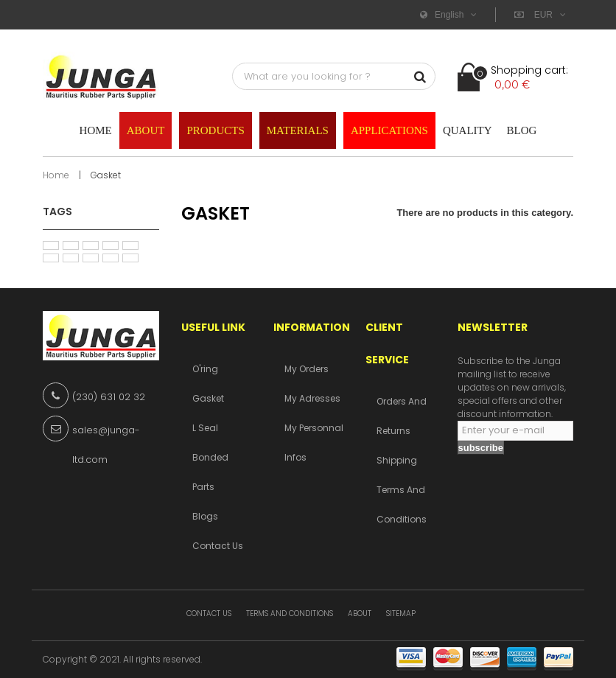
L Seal (205, 428)
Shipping (397, 460)
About (360, 614)
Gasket (208, 398)
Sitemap (401, 614)
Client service (387, 343)
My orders (307, 369)
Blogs (205, 516)
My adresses (312, 398)
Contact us (218, 546)
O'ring (205, 369)
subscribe (481, 448)
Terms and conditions (290, 614)
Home (56, 175)
